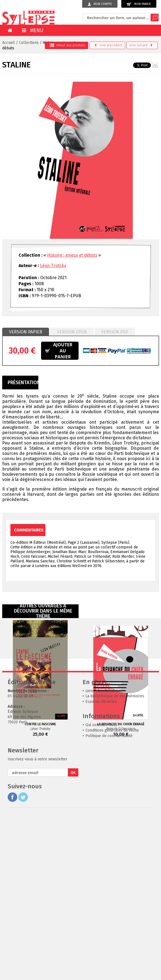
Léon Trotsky (53, 266)
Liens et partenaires (103, 855)
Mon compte (100, 4)
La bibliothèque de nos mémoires (115, 861)
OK (73, 937)
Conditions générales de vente (112, 895)
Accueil (8, 43)
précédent (108, 45)
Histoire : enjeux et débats (72, 255)
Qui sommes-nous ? (103, 889)
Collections (29, 43)
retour (67, 45)
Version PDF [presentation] (115, 332)
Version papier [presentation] (26, 332)
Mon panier (139, 4)
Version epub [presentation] (72, 332)
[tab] (26, 332)
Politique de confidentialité (109, 900)
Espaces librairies (101, 866)
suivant (141, 45)
